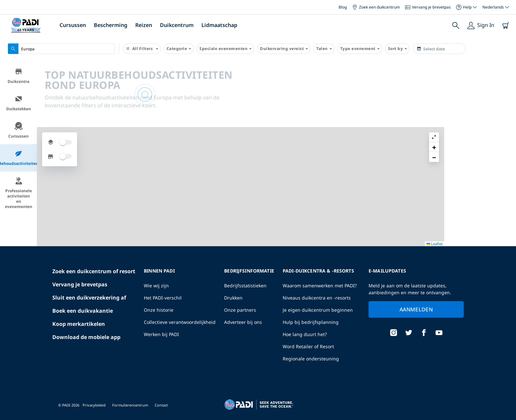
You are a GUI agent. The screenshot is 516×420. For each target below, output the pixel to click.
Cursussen (73, 25)
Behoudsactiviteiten (18, 159)
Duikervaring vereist (284, 49)
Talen (324, 49)
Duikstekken (19, 104)
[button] (506, 82)
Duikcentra (18, 77)
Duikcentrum (177, 25)
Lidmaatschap (219, 25)
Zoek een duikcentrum (376, 7)
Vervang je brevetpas (428, 7)
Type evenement (360, 49)
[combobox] (61, 49)
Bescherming (111, 25)
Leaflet (506, 418)
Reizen (144, 25)
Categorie (179, 49)
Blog (343, 7)
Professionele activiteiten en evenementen (19, 194)
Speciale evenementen (225, 49)
